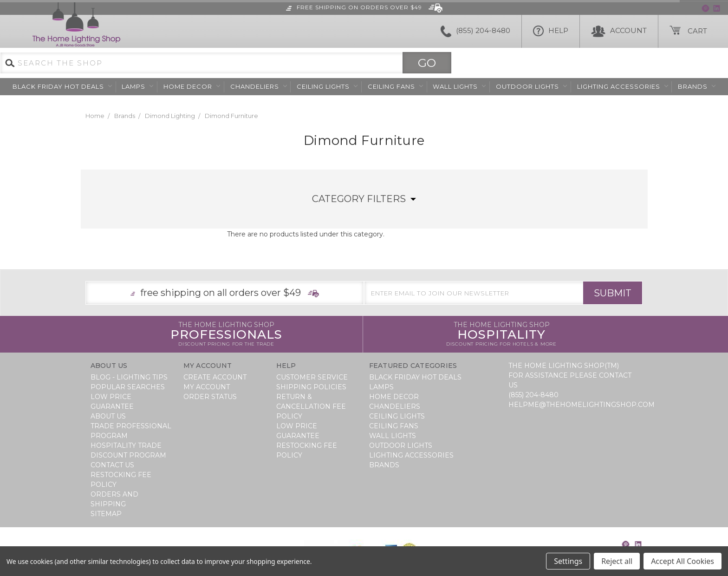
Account (619, 31)
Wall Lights (459, 86)
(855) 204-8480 (475, 31)
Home (95, 116)
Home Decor (192, 86)
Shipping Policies (311, 387)
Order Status (210, 397)
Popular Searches (128, 387)
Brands (697, 86)
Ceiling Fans (395, 86)
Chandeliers (259, 86)
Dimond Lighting (170, 116)
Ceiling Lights (327, 86)
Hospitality (501, 334)
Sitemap (106, 514)
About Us (108, 416)
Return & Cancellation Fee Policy (311, 406)
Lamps (137, 86)
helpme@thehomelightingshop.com (582, 405)
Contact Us (112, 465)
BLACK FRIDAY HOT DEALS (62, 86)
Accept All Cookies (682, 561)
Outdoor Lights (531, 86)
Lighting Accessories (623, 86)
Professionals (226, 334)
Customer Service (312, 377)
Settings (568, 561)
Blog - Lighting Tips (129, 377)
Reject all (617, 561)
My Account (207, 387)
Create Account (215, 377)
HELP (551, 31)
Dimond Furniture (231, 116)
